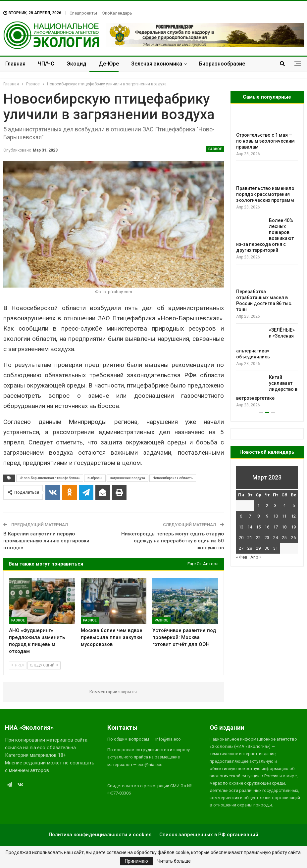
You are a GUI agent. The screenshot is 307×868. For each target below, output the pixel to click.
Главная (15, 64)
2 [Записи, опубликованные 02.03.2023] (267, 505)
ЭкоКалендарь (117, 13)
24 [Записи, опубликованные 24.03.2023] (276, 538)
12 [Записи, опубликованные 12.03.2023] (293, 516)
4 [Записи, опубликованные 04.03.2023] (284, 505)
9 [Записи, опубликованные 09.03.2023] (267, 516)
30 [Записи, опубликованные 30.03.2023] (267, 548)
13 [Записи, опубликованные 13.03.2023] (241, 527)
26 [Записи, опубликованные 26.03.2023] (293, 538)
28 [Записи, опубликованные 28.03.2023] (250, 548)
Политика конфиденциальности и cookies (100, 835)
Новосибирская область (173, 478)
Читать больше (174, 861)
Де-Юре (109, 64)
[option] (267, 260)
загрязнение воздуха (128, 478)
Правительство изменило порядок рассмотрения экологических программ (265, 194)
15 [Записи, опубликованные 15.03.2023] (258, 527)
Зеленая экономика (157, 64)
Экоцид (77, 64)
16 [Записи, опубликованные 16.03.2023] (267, 527)
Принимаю (136, 861)
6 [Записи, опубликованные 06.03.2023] (241, 516)
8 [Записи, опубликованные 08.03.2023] (258, 516)
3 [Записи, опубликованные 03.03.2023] (275, 505)
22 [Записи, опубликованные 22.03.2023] (258, 538)
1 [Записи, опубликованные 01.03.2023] (258, 505)
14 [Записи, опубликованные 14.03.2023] (250, 527)
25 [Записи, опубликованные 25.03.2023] (284, 538)
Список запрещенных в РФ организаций (209, 835)
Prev (18, 665)
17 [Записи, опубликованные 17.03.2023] (276, 527)
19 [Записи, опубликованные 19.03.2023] (293, 527)
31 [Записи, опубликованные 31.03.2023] (276, 548)
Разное (215, 149)
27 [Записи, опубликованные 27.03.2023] (241, 548)
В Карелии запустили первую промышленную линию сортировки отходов (46, 541)
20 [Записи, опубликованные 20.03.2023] (241, 538)
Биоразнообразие (222, 64)
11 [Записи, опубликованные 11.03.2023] (284, 516)
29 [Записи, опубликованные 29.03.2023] (258, 548)
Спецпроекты (83, 13)
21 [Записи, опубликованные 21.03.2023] (250, 538)
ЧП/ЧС (46, 64)
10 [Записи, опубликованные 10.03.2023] (276, 516)
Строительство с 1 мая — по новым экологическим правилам (265, 141)
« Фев (242, 557)
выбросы (95, 478)
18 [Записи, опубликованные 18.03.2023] (284, 527)
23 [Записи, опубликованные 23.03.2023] (267, 538)
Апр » (256, 557)
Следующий (44, 665)
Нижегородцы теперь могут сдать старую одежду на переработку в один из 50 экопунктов (173, 541)
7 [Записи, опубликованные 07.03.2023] (250, 516)
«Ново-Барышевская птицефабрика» (50, 478)
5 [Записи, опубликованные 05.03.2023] (294, 505)
